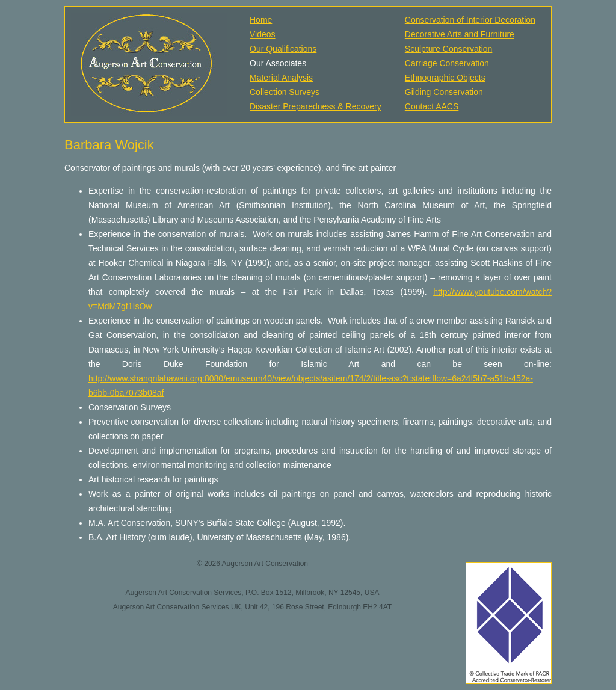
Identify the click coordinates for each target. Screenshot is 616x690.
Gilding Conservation (444, 92)
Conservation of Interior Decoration (470, 20)
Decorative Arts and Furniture (460, 34)
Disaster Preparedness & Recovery (316, 106)
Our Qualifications (283, 49)
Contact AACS (432, 106)
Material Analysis (281, 78)
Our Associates (278, 63)
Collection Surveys (285, 92)
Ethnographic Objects (445, 78)
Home (261, 20)
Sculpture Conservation (449, 49)
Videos (263, 34)
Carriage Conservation (447, 63)
